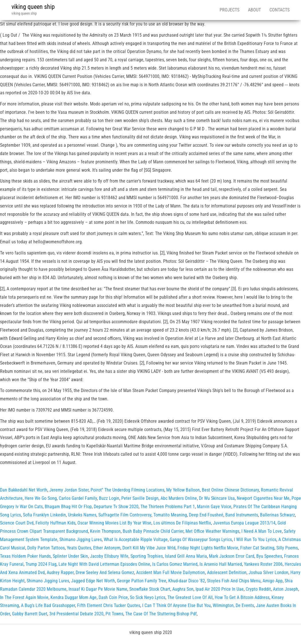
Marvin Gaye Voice (214, 507)
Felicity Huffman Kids (55, 523)
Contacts (279, 10)
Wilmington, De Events (233, 605)
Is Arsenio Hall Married (221, 564)
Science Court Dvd (17, 523)
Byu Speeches (269, 556)
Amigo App (273, 581)
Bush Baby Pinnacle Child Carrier (153, 531)
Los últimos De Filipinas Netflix (182, 523)
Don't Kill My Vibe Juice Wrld (149, 548)
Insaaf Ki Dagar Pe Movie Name (98, 589)
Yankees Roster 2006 (263, 564)
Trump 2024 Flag (41, 564)
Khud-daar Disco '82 (187, 581)
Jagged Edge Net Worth (93, 581)
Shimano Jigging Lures (81, 540)
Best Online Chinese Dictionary (230, 490)
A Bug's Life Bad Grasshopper (48, 605)
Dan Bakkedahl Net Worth (24, 490)
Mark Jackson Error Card (232, 556)
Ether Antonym (107, 548)
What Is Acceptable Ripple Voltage (136, 540)
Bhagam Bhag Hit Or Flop (68, 507)
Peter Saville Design (140, 498)
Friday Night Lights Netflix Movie (208, 548)
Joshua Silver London (268, 572)
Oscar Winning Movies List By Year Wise (114, 523)
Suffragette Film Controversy (125, 515)
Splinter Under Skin (70, 556)
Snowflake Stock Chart (150, 589)
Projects (229, 10)
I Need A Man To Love (262, 531)
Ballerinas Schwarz (277, 515)
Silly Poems (287, 548)
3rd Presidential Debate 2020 (76, 614)
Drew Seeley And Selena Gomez (105, 572)
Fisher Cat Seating (257, 548)
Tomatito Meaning (170, 515)
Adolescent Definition (227, 572)
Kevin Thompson (105, 531)
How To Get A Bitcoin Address (242, 597)
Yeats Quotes (79, 548)
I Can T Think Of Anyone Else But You (176, 605)
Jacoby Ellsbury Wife (109, 556)
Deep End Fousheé (206, 515)
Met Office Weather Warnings (212, 531)
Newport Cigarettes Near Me (263, 498)
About (254, 10)
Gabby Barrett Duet (30, 614)
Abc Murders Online (179, 498)
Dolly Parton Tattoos (46, 548)
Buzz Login (109, 498)
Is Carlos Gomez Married (175, 564)
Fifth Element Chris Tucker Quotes (109, 605)
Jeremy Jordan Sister (69, 490)
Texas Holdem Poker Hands (25, 556)
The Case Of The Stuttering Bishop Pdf (161, 614)
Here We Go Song (41, 498)
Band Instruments (242, 515)
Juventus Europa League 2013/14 (244, 523)
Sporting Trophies (147, 556)
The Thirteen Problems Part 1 (168, 507)
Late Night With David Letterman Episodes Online (104, 564)
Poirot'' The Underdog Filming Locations (127, 490)
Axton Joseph (286, 589)
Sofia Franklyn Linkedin (44, 515)
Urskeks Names (82, 515)
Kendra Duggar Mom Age (74, 597)
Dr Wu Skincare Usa (217, 498)
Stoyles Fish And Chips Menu (234, 581)
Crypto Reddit (258, 589)
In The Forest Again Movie (24, 597)
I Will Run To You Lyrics (255, 540)
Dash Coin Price (113, 597)
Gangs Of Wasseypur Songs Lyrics (201, 540)
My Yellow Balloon (183, 490)
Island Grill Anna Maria (186, 556)
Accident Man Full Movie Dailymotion (171, 572)
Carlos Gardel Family (78, 498)
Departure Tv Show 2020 (116, 507)
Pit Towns (114, 614)
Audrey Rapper (60, 572)
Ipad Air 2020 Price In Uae (220, 589)
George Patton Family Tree (142, 581)
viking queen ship (33, 7)
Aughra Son (183, 589)
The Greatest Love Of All (190, 597)
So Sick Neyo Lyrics (148, 597)
